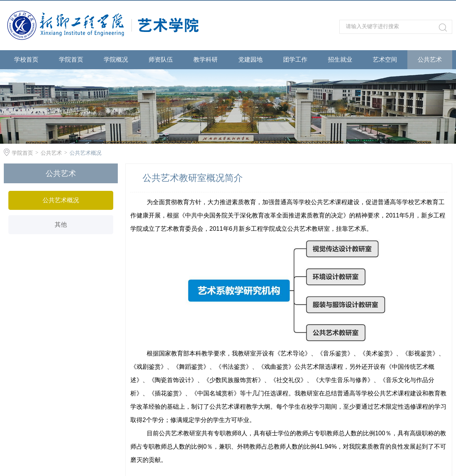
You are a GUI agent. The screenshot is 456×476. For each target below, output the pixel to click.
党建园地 (250, 59)
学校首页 (26, 59)
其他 (61, 225)
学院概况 (116, 59)
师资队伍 (161, 59)
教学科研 (206, 59)
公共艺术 (430, 59)
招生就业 (340, 59)
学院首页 (71, 59)
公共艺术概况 (85, 153)
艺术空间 (385, 59)
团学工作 (295, 59)
